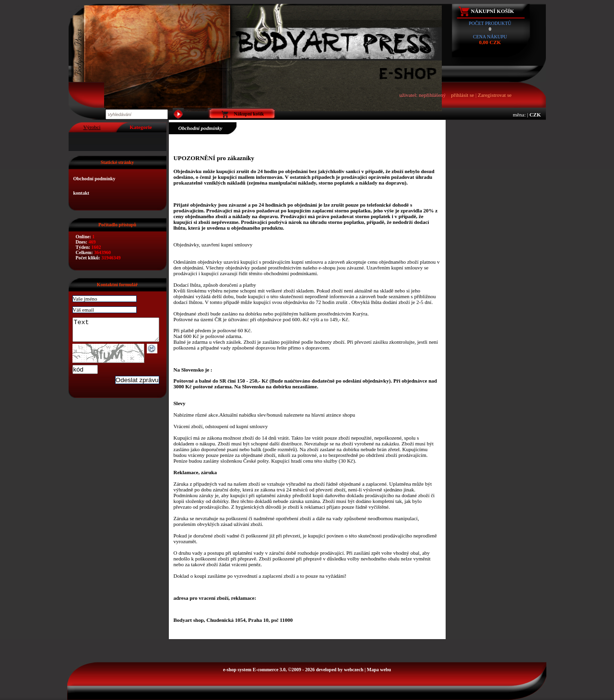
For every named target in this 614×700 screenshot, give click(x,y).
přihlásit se (462, 95)
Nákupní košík (493, 11)
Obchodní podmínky (94, 179)
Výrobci (92, 127)
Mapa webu (379, 670)
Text (121, 332)
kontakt (81, 193)
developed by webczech (340, 670)
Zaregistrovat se (495, 95)
